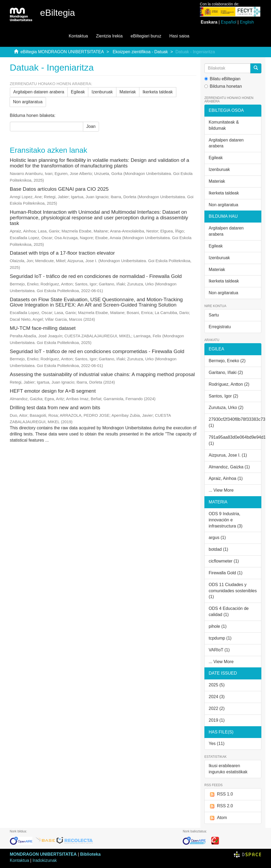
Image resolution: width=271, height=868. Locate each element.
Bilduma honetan (223, 86)
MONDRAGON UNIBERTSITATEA (43, 854)
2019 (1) (217, 720)
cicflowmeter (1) (224, 561)
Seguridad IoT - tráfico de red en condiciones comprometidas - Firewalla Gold (97, 351)
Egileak (78, 92)
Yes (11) (217, 743)
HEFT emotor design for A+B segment (53, 391)
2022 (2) (217, 708)
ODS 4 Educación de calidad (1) (229, 611)
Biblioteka (90, 854)
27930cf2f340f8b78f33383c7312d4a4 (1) (235, 422)
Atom (218, 818)
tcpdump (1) (220, 638)
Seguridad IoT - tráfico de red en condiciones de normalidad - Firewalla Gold (96, 276)
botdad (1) (218, 549)
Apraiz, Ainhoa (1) (226, 478)
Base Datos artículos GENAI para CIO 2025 (59, 189)
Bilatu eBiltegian (222, 79)
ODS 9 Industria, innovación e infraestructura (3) (226, 520)
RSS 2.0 (221, 806)
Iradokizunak (45, 860)
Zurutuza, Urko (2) (226, 408)
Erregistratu (220, 327)
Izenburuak (102, 92)
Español (229, 22)
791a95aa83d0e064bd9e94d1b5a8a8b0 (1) (235, 440)
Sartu (214, 315)
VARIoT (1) (219, 650)
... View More (221, 490)
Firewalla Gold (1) (226, 573)
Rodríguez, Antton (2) (229, 384)
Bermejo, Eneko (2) (227, 361)
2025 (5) (217, 685)
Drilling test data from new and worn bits (55, 408)
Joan (91, 126)
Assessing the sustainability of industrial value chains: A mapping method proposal (102, 374)
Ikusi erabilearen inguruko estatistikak (228, 769)
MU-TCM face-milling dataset (43, 328)
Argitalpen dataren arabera (39, 92)
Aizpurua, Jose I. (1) (228, 455)
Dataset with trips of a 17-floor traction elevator (62, 253)
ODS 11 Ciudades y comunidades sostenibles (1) (233, 591)
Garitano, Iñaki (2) (226, 372)
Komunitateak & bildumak (224, 125)
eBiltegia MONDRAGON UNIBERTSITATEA (62, 52)
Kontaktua (78, 36)
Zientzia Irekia (109, 36)
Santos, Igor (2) (223, 396)
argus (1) (217, 538)
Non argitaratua (28, 102)
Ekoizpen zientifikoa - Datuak (140, 52)
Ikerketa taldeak (158, 92)
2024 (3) (217, 697)
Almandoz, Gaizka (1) (229, 467)
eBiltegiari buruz (146, 36)
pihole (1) (218, 626)
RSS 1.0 (221, 794)
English (247, 22)
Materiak (128, 92)
